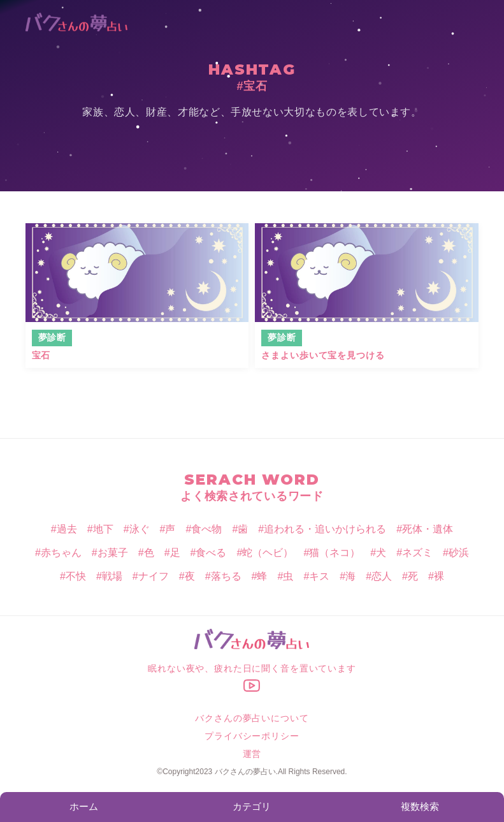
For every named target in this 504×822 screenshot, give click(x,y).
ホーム (84, 806)
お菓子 (113, 553)
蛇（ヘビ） (268, 553)
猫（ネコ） (335, 553)
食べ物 (206, 529)
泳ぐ (140, 529)
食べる (211, 553)
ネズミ (417, 553)
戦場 (112, 576)
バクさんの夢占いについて (252, 718)
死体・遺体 (428, 529)
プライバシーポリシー (252, 736)
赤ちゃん (61, 553)
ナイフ (154, 576)
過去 (67, 529)
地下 (103, 529)
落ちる (226, 576)
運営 (252, 754)
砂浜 (459, 553)
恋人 (382, 576)
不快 (76, 576)
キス (319, 576)
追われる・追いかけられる (325, 529)
